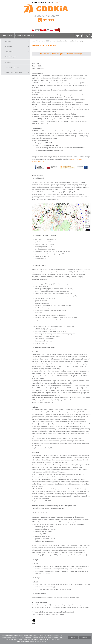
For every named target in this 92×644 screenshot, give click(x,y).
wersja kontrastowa (45, 2)
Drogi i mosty (9, 52)
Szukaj (90, 36)
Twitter (77, 36)
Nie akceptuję (85, 637)
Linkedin (85, 36)
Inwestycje (8, 62)
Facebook (81, 36)
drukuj (33, 623)
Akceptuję (73, 637)
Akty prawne (9, 46)
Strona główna (36, 41)
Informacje (8, 41)
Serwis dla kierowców (26, 36)
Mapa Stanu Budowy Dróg (61, 41)
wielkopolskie (74, 41)
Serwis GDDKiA (7, 36)
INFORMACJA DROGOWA (46, 20)
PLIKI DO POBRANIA (12, 67)
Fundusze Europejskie (11, 57)
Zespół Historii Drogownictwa (14, 72)
